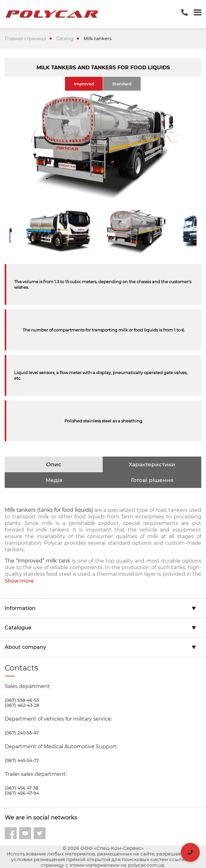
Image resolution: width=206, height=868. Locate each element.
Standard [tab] (122, 84)
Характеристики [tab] (152, 464)
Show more (19, 581)
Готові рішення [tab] (152, 480)
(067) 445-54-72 (22, 760)
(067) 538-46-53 (22, 700)
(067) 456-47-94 (22, 793)
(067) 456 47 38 (22, 788)
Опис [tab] (54, 464)
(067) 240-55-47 (22, 733)
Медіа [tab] (54, 480)
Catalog (65, 39)
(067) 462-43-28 (22, 705)
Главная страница (26, 39)
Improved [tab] (84, 84)
